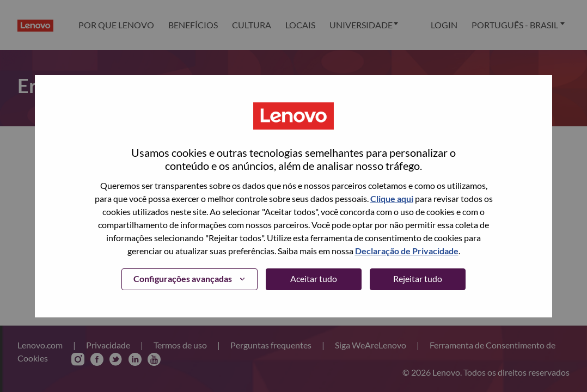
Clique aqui (392, 198)
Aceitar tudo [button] (314, 278)
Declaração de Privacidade (407, 251)
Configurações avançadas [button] (183, 278)
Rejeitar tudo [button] (418, 278)
